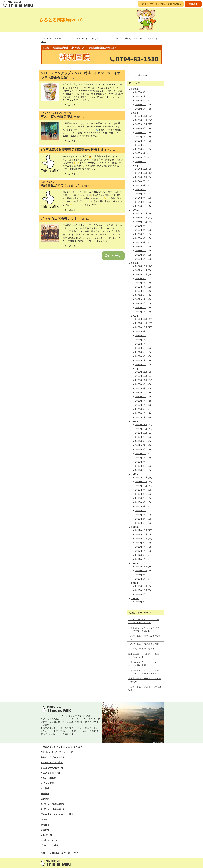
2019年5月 (141, 454)
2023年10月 (141, 222)
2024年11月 (141, 173)
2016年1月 (141, 579)
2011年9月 (141, 602)
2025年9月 (141, 128)
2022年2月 (141, 308)
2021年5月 (141, 348)
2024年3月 (141, 198)
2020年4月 (141, 405)
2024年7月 (141, 181)
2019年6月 (141, 449)
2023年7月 (141, 234)
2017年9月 (141, 543)
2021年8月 (141, 336)
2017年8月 (141, 547)
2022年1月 (141, 312)
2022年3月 (141, 303)
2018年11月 (141, 482)
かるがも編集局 (48, 778)
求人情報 (45, 788)
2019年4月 (141, 458)
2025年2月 (141, 157)
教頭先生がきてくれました (82, 184)
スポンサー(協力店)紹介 (52, 809)
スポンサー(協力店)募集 (52, 804)
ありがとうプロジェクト (53, 757)
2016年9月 (141, 575)
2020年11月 (141, 376)
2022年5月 (141, 295)
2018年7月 (141, 498)
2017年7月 (141, 551)
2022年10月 (141, 274)
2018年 (135, 474)
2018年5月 (141, 506)
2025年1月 (141, 162)
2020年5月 (141, 401)
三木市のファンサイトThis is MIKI (56, 863)
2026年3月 (141, 101)
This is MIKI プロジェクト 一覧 (57, 752)
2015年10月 (141, 590)
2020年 (135, 369)
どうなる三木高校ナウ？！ (65, 218)
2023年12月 (141, 213)
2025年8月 (141, 133)
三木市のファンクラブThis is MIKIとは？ (161, 4)
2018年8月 (141, 494)
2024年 (135, 166)
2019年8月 (141, 441)
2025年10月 (141, 124)
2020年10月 (141, 380)
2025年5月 (141, 145)
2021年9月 (141, 331)
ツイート (78, 853)
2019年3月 (141, 462)
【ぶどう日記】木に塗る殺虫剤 (144, 644)
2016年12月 (141, 566)
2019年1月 (141, 470)
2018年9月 (141, 490)
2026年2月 (141, 105)
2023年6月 (141, 238)
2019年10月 (141, 433)
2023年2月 (141, 255)
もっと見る (70, 105)
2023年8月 (141, 230)
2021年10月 (141, 327)
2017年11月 (141, 534)
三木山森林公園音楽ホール (82, 115)
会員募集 (193, 4)
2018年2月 (141, 519)
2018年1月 (141, 523)
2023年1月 (141, 259)
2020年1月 (141, 417)
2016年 (135, 563)
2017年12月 (141, 530)
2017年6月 (141, 555)
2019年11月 (141, 429)
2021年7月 (141, 340)
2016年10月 (141, 571)
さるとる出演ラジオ (51, 773)
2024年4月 (141, 194)
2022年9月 (141, 279)
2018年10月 (141, 486)
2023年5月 (141, 242)
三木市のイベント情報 (52, 763)
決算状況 (45, 799)
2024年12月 (141, 169)
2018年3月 (141, 515)
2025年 (135, 113)
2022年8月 (141, 283)
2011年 (135, 599)
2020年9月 (141, 384)
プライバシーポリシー (52, 845)
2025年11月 (141, 120)
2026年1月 (141, 109)
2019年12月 (141, 425)
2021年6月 (141, 344)
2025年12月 (141, 116)
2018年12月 (141, 477)
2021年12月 (141, 319)
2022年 (135, 263)
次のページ (113, 256)
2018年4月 (141, 511)
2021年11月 (141, 323)
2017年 (135, 527)
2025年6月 (141, 141)
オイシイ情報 (47, 783)
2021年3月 (141, 356)
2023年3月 (141, 251)
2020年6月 (141, 397)
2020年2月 (141, 413)
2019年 (135, 422)
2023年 (135, 210)
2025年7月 (141, 137)
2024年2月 (141, 202)
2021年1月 (141, 365)
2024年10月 (141, 177)
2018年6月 (141, 502)
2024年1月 (141, 206)
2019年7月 (141, 445)
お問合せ (45, 825)
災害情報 (45, 830)
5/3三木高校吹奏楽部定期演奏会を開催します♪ (79, 150)
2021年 (135, 316)
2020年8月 (141, 388)
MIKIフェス (46, 835)
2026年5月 (141, 92)
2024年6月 (141, 185)
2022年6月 (141, 291)
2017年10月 (141, 539)
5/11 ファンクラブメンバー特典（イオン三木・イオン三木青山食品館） (81, 75)
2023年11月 (141, 218)
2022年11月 (141, 270)
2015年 (135, 583)
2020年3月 (141, 409)
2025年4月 (141, 149)
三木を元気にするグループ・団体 (57, 814)
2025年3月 (141, 153)
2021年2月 (141, 360)
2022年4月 (141, 299)
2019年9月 (141, 437)
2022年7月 (141, 287)
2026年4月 (141, 96)
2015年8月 (141, 594)
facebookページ (49, 840)
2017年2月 (141, 559)
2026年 (135, 89)
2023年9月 (141, 226)
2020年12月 (141, 372)
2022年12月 (141, 266)
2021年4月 (141, 352)
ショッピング (47, 820)
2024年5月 (141, 190)
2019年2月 (141, 466)
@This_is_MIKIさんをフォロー (57, 853)
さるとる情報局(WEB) (52, 768)
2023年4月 (141, 247)
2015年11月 (141, 586)
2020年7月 (141, 393)
